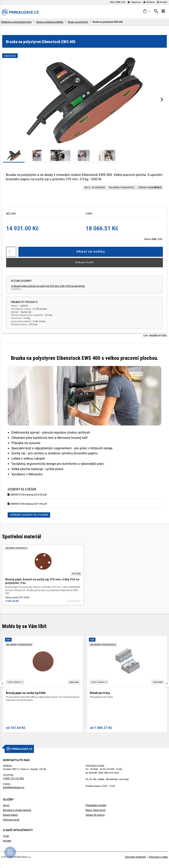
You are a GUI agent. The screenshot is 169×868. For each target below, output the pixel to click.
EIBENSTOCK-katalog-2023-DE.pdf (27, 495)
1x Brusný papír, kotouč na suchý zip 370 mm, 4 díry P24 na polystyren (48, 286)
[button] (147, 11)
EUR (123, 2)
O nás (6, 836)
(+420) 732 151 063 (13, 778)
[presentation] (162, 99)
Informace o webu (158, 857)
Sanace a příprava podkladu (50, 22)
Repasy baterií (10, 815)
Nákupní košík (85, 262)
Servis (6, 805)
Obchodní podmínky (136, 857)
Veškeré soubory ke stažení (29, 515)
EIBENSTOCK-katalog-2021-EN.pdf (27, 504)
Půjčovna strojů (11, 820)
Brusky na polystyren (78, 22)
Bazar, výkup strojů (95, 810)
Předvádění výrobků (96, 805)
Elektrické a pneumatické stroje (16, 22)
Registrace (134, 2)
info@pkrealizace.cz (14, 787)
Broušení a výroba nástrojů (17, 810)
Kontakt (162, 2)
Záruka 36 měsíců (95, 815)
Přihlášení (149, 2)
